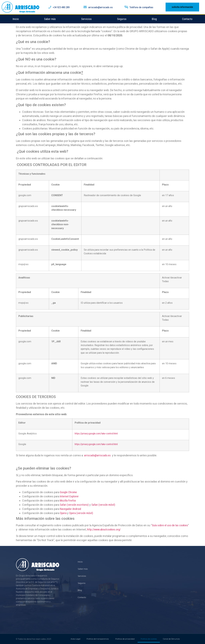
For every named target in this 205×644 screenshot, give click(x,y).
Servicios (86, 19)
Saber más (50, 19)
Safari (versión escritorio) (74, 505)
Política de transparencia (98, 639)
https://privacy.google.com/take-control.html (96, 434)
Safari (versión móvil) (103, 505)
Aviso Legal (76, 639)
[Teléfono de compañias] (126, 7)
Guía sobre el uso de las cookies (170, 525)
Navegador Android (70, 509)
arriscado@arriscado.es (97, 455)
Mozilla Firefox (68, 501)
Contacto (187, 19)
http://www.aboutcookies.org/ (104, 529)
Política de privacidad (125, 639)
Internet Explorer (69, 496)
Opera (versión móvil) (81, 513)
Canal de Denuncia (171, 639)
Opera (63, 513)
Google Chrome (68, 492)
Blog (154, 19)
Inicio (16, 19)
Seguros (122, 19)
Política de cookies (149, 639)
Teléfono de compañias (141, 7)
